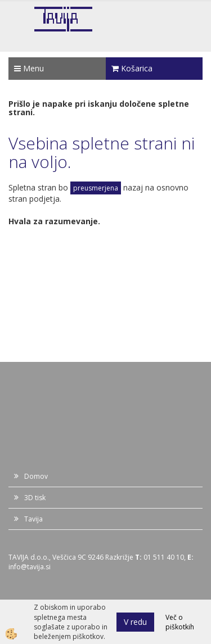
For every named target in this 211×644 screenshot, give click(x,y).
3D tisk (35, 498)
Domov (36, 476)
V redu (135, 622)
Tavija (33, 519)
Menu (29, 68)
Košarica (132, 68)
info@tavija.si (30, 567)
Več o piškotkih (180, 622)
